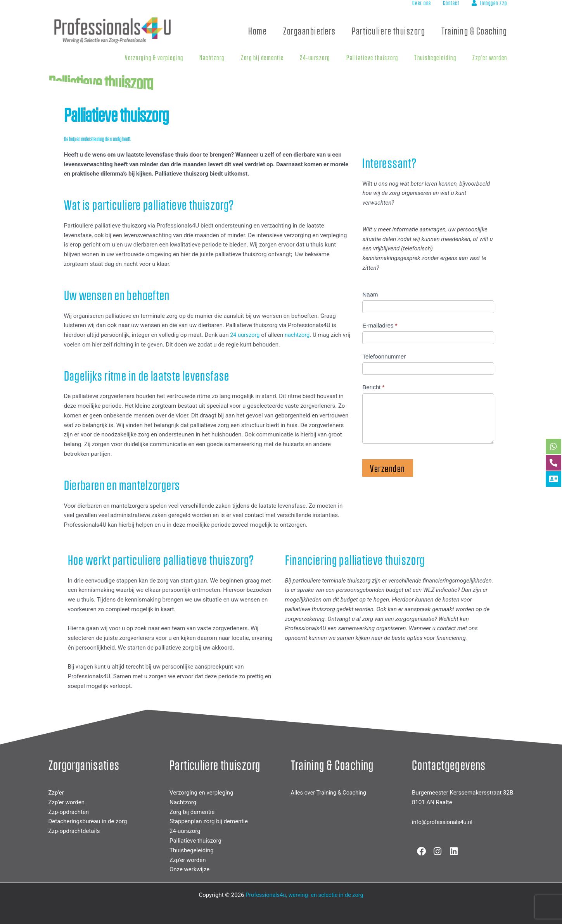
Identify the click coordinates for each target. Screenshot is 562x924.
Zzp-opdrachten (69, 812)
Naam (370, 294)
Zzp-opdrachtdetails (74, 831)
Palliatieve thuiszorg (195, 841)
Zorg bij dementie (192, 812)
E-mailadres (380, 325)
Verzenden (388, 468)
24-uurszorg (185, 831)
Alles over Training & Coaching (330, 793)
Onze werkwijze (189, 869)
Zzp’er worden (67, 802)
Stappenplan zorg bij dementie (209, 821)
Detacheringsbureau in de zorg (88, 821)
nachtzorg (299, 335)
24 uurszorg (245, 335)
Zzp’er (56, 793)
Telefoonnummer (384, 356)
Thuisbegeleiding (192, 850)
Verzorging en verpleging (201, 793)
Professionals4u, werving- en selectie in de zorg (304, 895)
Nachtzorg (183, 802)
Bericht (373, 387)
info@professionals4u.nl (443, 822)
